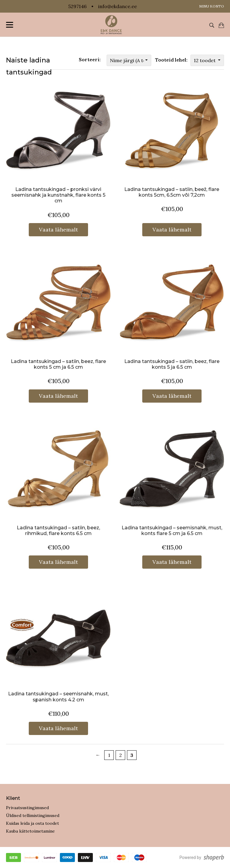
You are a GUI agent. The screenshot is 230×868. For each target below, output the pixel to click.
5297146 (77, 6)
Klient (13, 798)
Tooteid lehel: (171, 60)
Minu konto (212, 6)
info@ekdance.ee (118, 6)
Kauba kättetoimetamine (30, 831)
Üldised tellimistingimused (33, 815)
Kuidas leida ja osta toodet (32, 823)
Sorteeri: (90, 59)
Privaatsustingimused (27, 808)
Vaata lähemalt (58, 230)
